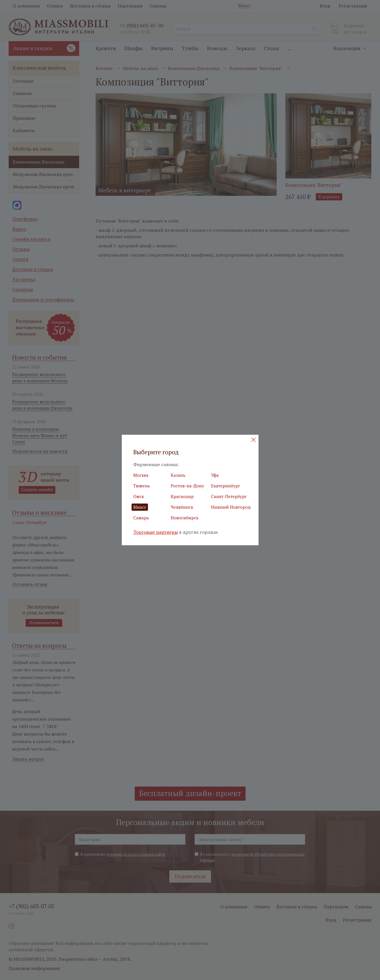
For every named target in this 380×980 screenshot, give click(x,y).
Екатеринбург (226, 486)
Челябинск (182, 507)
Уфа (215, 475)
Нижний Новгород (231, 507)
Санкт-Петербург (229, 496)
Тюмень (142, 486)
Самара (141, 518)
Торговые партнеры (156, 532)
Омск (139, 496)
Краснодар (182, 496)
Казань (178, 475)
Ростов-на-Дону (187, 486)
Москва (141, 475)
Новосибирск (185, 518)
